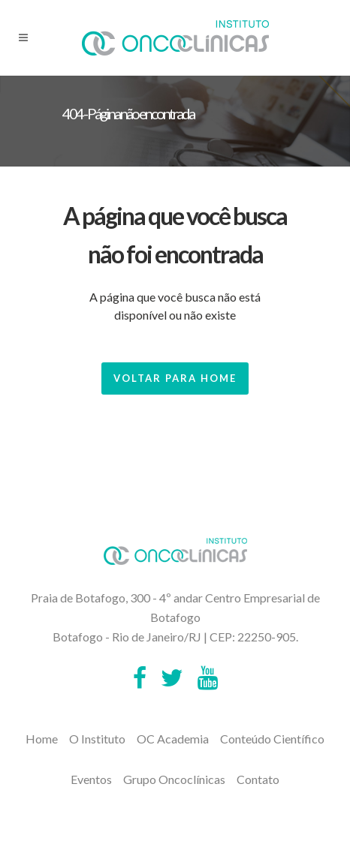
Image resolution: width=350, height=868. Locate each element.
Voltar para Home (175, 378)
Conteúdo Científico (272, 739)
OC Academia (173, 739)
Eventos (91, 779)
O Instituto (97, 739)
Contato (258, 779)
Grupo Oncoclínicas (174, 779)
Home (42, 739)
